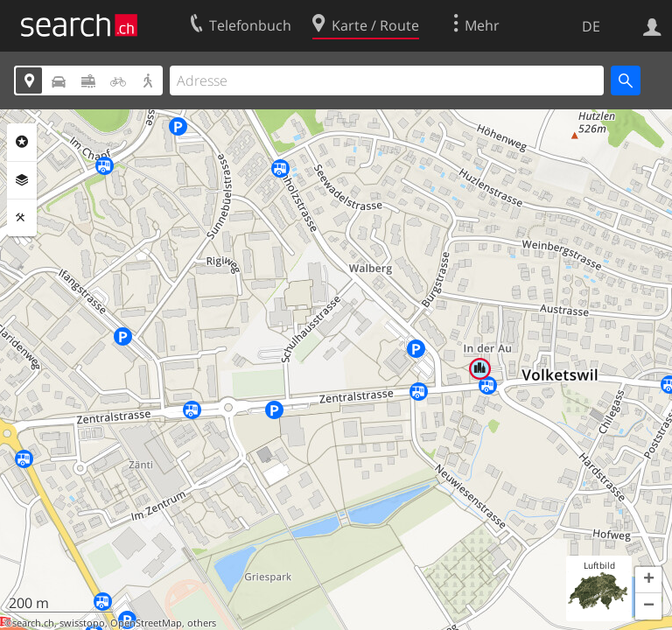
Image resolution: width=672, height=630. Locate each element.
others (202, 623)
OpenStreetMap (146, 623)
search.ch (33, 623)
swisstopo (82, 623)
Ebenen (22, 180)
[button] (648, 580)
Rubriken (22, 142)
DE (591, 26)
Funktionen (22, 218)
